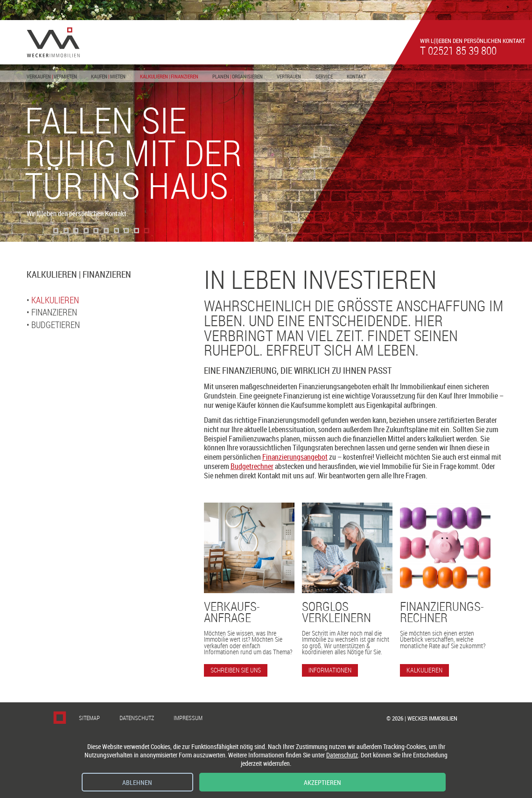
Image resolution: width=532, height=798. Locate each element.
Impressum (188, 718)
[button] (56, 231)
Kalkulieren (55, 300)
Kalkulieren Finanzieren (169, 76)
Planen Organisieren (238, 76)
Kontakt (356, 76)
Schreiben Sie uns (236, 670)
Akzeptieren (322, 782)
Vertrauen (289, 76)
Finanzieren (54, 312)
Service (324, 76)
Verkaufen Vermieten (52, 76)
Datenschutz (137, 718)
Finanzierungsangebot (295, 457)
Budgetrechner (252, 466)
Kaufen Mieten (108, 76)
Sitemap (89, 718)
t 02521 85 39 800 (458, 50)
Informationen (330, 670)
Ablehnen (137, 782)
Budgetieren (56, 325)
